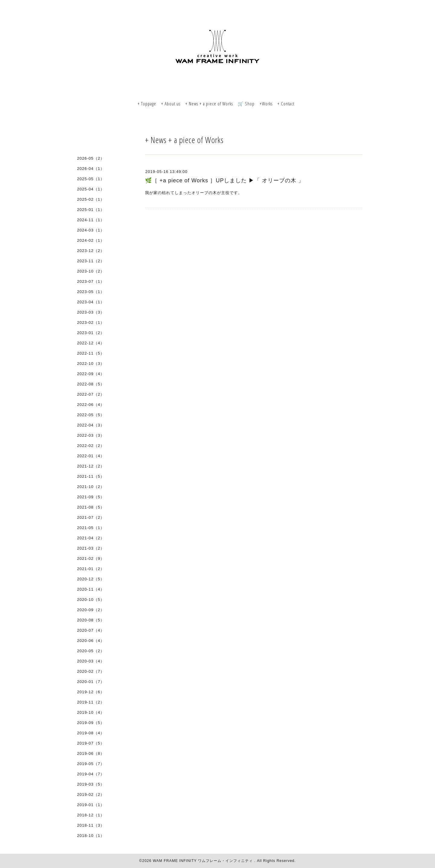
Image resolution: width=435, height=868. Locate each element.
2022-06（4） (91, 405)
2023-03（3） (91, 312)
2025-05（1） (91, 179)
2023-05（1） (91, 292)
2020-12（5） (91, 579)
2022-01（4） (91, 456)
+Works (266, 104)
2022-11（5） (91, 353)
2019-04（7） (91, 774)
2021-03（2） (91, 548)
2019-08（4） (91, 733)
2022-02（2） (91, 446)
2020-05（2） (91, 651)
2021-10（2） (91, 487)
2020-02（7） (91, 671)
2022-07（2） (91, 394)
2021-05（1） (91, 528)
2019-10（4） (91, 712)
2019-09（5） (91, 723)
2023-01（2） (91, 333)
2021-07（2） (91, 517)
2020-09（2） (91, 610)
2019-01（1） (91, 805)
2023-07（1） (91, 281)
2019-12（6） (91, 692)
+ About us (171, 104)
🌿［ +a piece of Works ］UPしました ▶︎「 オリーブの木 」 (224, 180)
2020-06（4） (91, 641)
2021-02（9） (91, 558)
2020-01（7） (91, 682)
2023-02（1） (91, 322)
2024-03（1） (91, 230)
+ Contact (286, 104)
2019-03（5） (91, 784)
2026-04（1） (91, 169)
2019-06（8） (91, 753)
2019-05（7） (91, 764)
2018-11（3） (91, 825)
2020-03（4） (91, 661)
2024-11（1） (91, 220)
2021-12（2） (91, 466)
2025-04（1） (91, 189)
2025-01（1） (91, 210)
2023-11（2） (91, 261)
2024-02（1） (91, 240)
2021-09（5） (91, 497)
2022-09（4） (91, 374)
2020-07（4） (91, 630)
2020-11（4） (91, 589)
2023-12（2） (91, 251)
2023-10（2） (91, 271)
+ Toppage (147, 104)
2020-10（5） (91, 600)
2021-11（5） (91, 476)
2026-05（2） (91, 158)
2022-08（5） (91, 384)
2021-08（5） (91, 507)
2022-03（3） (91, 435)
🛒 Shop (246, 104)
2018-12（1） (91, 815)
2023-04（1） (91, 302)
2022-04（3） (91, 425)
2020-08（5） (91, 620)
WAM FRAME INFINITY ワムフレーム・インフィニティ (204, 861)
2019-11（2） (91, 702)
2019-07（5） (91, 743)
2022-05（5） (91, 415)
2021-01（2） (91, 569)
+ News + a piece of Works (209, 104)
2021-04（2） (91, 538)
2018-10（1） (91, 836)
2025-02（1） (91, 199)
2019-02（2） (91, 795)
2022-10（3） (91, 364)
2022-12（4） (91, 343)
